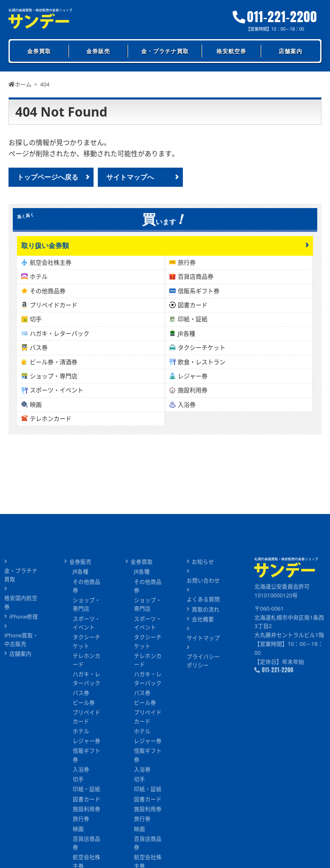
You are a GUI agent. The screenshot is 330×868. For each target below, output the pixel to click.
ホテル (39, 277)
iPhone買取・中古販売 (21, 632)
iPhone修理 (24, 608)
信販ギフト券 (87, 760)
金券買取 (39, 51)
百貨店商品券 (196, 277)
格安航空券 (231, 51)
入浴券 (187, 404)
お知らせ (203, 562)
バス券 (39, 348)
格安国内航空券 (24, 598)
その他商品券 (48, 291)
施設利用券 (193, 390)
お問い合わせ (203, 581)
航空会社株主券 (51, 262)
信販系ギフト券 (199, 291)
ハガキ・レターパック (60, 333)
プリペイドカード (54, 305)
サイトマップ (203, 639)
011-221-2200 (276, 17)
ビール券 (84, 706)
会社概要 (203, 620)
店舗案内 (290, 51)
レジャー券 (193, 376)
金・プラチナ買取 (165, 51)
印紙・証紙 (193, 319)
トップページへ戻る (48, 177)
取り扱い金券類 (45, 246)
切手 (36, 319)
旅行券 (187, 262)
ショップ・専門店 (54, 376)
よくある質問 (203, 600)
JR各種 (186, 333)
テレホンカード (51, 419)
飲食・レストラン (202, 362)
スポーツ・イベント (57, 390)
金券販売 (98, 51)
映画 (36, 404)
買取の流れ (206, 610)
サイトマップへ (130, 177)
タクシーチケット (202, 348)
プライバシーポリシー (203, 662)
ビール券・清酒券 (54, 362)
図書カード (193, 305)
